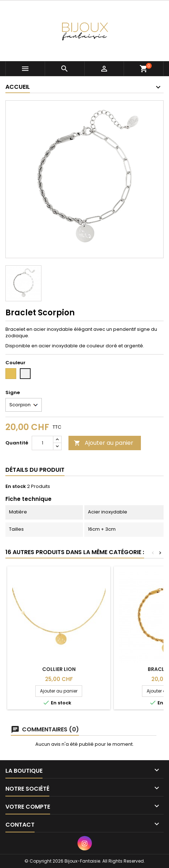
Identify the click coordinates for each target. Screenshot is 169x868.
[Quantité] (43, 443)
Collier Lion (59, 669)
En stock (16, 486)
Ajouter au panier (104, 443)
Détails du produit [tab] (35, 470)
